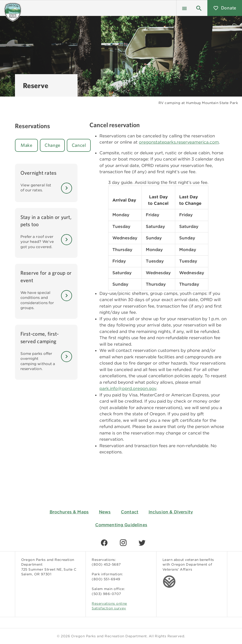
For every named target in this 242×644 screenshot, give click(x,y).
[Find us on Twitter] (142, 543)
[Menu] (184, 8)
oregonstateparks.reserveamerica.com (179, 142)
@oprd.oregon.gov (137, 388)
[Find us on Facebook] (104, 543)
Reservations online (109, 603)
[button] (199, 8)
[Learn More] (67, 188)
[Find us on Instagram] (123, 543)
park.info (109, 388)
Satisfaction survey (109, 608)
